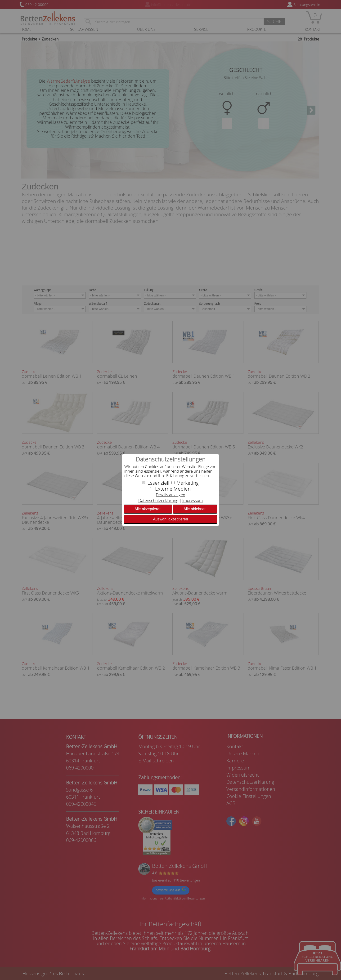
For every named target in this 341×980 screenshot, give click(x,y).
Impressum (193, 500)
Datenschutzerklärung (158, 500)
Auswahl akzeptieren (170, 519)
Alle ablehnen (195, 509)
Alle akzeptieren (148, 509)
